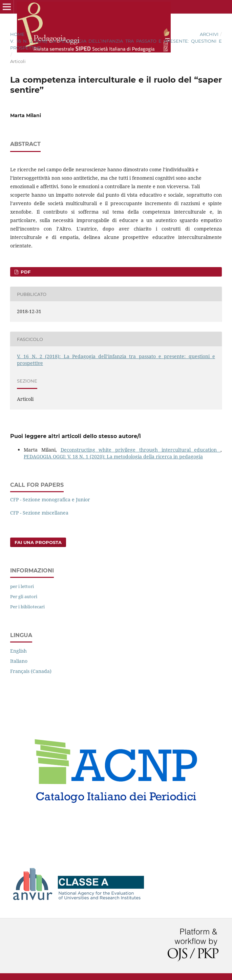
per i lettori (22, 586)
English (18, 651)
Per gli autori (24, 596)
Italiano (19, 661)
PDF (25, 272)
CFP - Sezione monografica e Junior (50, 499)
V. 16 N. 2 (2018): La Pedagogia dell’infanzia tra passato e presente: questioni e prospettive (116, 44)
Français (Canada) (31, 671)
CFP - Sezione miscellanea (39, 513)
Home (17, 34)
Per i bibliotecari (27, 607)
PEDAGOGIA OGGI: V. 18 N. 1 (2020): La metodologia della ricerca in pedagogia (113, 456)
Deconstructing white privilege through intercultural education (141, 450)
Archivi (209, 34)
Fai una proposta (38, 542)
